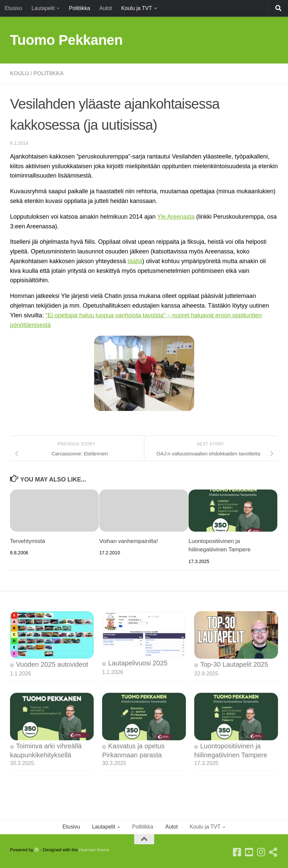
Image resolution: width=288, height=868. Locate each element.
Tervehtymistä (28, 541)
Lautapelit (43, 8)
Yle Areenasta (176, 217)
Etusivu (13, 8)
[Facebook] (237, 852)
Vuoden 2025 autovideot (52, 664)
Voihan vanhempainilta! (128, 541)
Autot (106, 8)
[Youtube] (249, 852)
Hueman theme (94, 850)
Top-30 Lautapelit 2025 (234, 664)
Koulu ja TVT (136, 8)
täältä (135, 261)
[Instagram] (261, 852)
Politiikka (80, 8)
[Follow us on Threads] (273, 852)
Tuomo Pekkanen (66, 40)
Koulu (20, 73)
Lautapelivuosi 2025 (138, 663)
